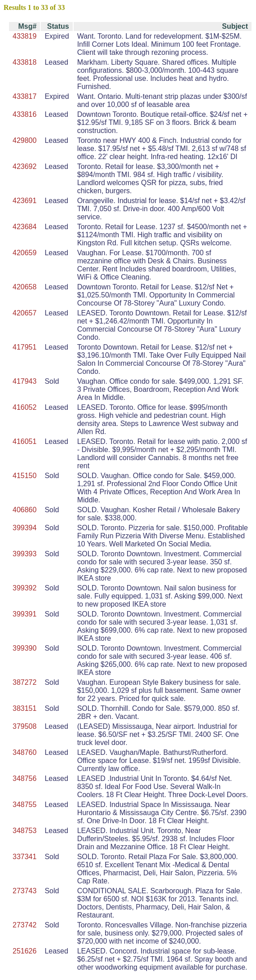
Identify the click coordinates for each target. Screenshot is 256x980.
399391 (24, 614)
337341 (24, 857)
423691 (24, 201)
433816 (24, 114)
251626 (24, 951)
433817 (24, 96)
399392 (24, 588)
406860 (24, 510)
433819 (24, 36)
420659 (24, 253)
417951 (24, 347)
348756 (24, 778)
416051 (24, 441)
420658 (24, 287)
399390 (24, 648)
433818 (24, 62)
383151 (24, 708)
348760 (24, 752)
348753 (24, 831)
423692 (24, 166)
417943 (24, 381)
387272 (24, 682)
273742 (24, 925)
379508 (24, 726)
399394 (24, 528)
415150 (24, 476)
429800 (24, 140)
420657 (24, 313)
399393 (24, 554)
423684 (24, 227)
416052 (24, 407)
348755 (24, 805)
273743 (24, 891)
